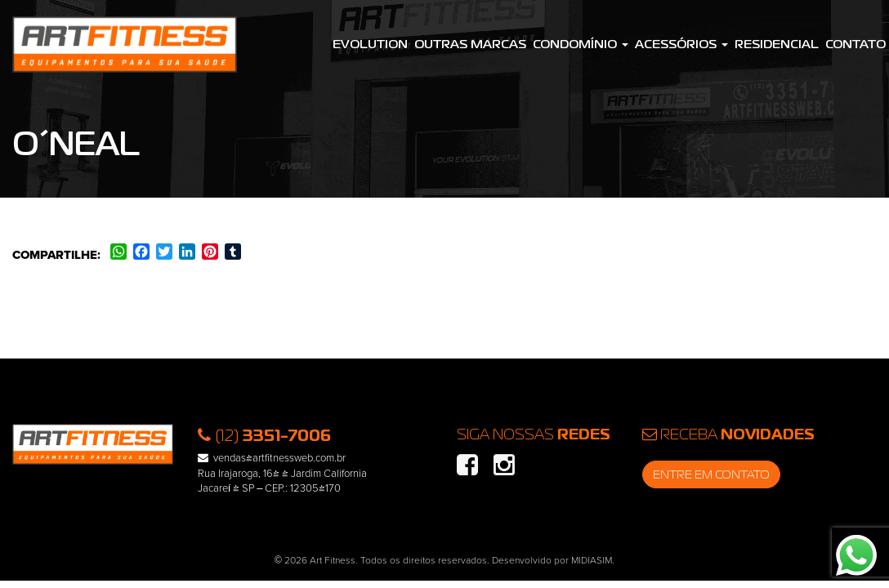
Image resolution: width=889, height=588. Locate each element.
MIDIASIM (592, 561)
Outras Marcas (470, 44)
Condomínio (581, 44)
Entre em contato (711, 474)
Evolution (370, 44)
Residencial (777, 44)
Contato (855, 44)
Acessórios (681, 44)
